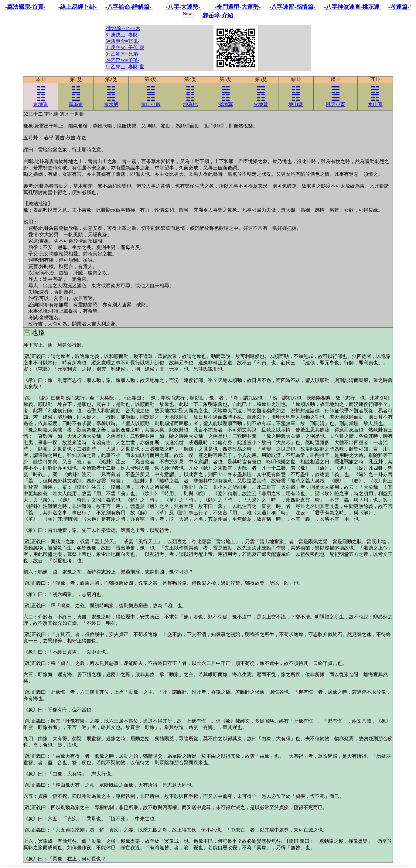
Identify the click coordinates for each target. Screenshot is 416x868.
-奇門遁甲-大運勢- (238, 7)
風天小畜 (336, 98)
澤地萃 (226, 98)
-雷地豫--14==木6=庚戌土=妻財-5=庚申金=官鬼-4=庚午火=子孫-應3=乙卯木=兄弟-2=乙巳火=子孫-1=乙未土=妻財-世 (125, 48)
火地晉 (261, 98)
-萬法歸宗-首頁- (25, 7)
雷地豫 (41, 98)
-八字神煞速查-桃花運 (353, 7)
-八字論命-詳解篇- (129, 7)
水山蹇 (375, 98)
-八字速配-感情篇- (293, 7)
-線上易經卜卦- (78, 7)
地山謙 (296, 98)
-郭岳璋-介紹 (217, 15)
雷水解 (111, 98)
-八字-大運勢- (184, 7)
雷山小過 (151, 98)
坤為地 (190, 98)
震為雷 (76, 98)
